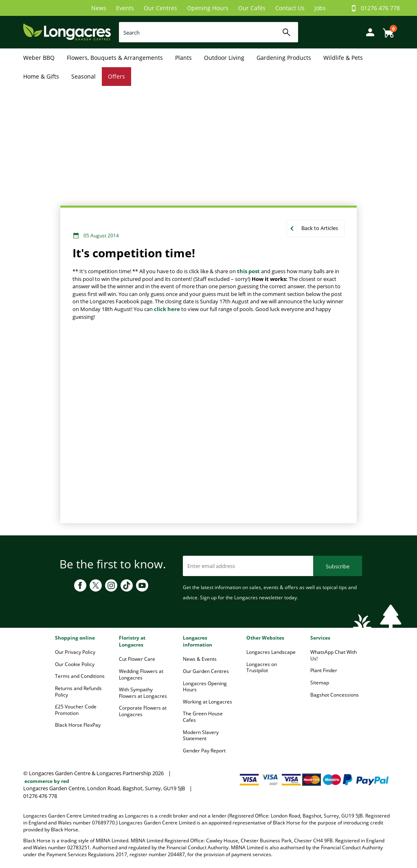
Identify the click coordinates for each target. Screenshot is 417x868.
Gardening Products (284, 58)
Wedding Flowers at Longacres (141, 674)
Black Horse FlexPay (78, 725)
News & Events (200, 659)
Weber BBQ (39, 58)
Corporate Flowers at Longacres (143, 711)
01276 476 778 (380, 8)
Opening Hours (208, 8)
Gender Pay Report (204, 751)
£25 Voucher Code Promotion (76, 710)
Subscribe (338, 566)
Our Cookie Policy (75, 664)
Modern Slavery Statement (201, 735)
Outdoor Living (224, 58)
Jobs (320, 8)
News (99, 8)
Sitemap (320, 683)
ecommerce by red (47, 781)
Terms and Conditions (80, 676)
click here (167, 309)
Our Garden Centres (206, 671)
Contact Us (290, 8)
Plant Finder (324, 670)
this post (249, 271)
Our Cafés (252, 8)
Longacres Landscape (271, 652)
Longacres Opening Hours (205, 687)
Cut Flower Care (137, 659)
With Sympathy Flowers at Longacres (143, 693)
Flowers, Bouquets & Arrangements (115, 58)
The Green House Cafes (203, 717)
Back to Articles (320, 228)
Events (125, 8)
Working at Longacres (207, 702)
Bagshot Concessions (335, 695)
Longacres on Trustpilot (262, 667)
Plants (183, 58)
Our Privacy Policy (75, 652)
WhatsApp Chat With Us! (334, 655)
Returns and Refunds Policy (78, 692)
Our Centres (160, 8)
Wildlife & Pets (343, 58)
